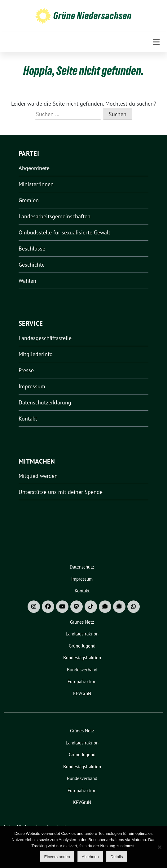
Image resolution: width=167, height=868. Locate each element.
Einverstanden (57, 857)
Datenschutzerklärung (45, 402)
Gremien (29, 200)
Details (117, 857)
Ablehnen (90, 857)
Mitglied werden (38, 476)
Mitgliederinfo (36, 354)
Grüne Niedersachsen (92, 16)
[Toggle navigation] (156, 42)
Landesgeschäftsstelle (45, 338)
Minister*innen (36, 184)
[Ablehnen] (159, 847)
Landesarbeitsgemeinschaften (55, 216)
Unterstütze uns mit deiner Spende (61, 492)
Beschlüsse (32, 249)
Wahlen (27, 281)
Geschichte (32, 265)
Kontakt (28, 419)
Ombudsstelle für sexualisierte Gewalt (64, 232)
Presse (26, 370)
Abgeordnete (34, 168)
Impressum (32, 386)
